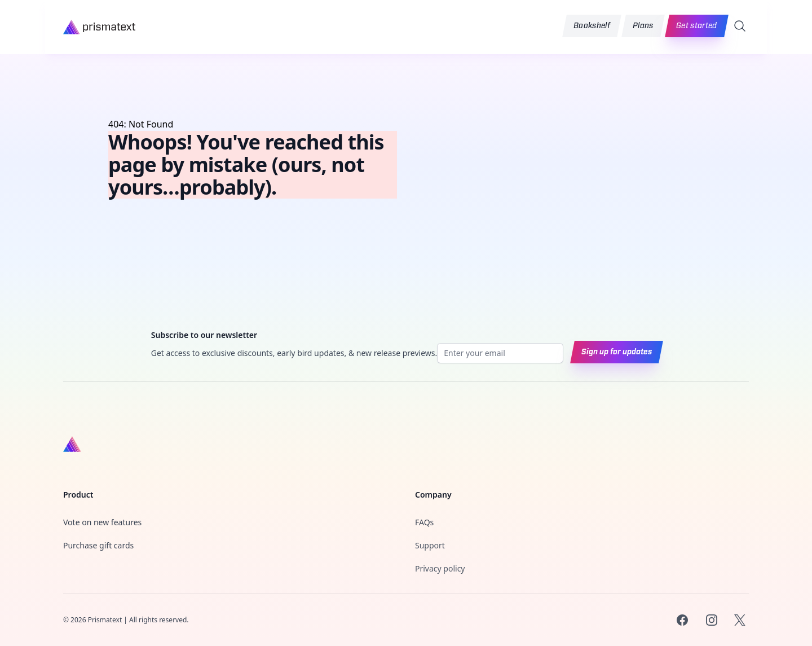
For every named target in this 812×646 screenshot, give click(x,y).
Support (430, 545)
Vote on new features (102, 522)
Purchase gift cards (98, 545)
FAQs (424, 522)
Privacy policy (440, 568)
